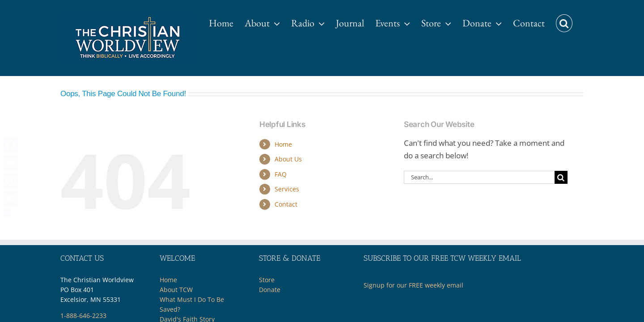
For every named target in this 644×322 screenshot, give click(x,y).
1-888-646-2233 (83, 316)
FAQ (281, 174)
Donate (270, 290)
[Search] (561, 177)
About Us (288, 159)
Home (283, 144)
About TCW (176, 290)
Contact (286, 204)
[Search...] (479, 177)
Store (267, 280)
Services (287, 189)
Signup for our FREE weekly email (413, 285)
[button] (575, 19)
